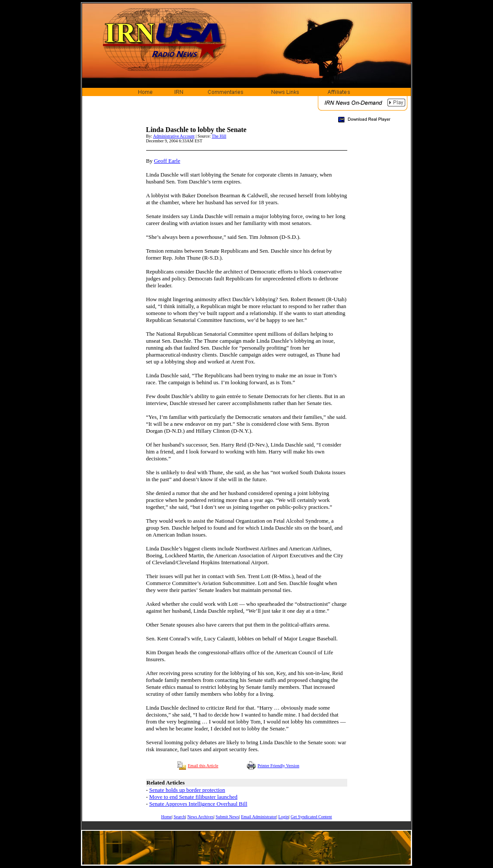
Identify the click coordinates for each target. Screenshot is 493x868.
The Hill (219, 136)
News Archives (200, 817)
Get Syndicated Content (311, 817)
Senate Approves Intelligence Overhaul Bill (198, 804)
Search (179, 817)
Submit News (227, 817)
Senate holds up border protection (187, 790)
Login (284, 817)
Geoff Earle (167, 161)
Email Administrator (259, 817)
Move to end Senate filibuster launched (193, 797)
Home (166, 817)
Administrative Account (174, 136)
